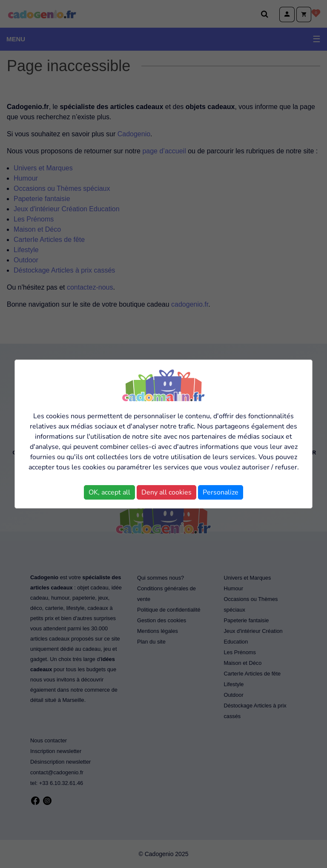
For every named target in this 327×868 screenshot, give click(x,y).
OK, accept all (109, 492)
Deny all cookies (166, 492)
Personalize (221, 492)
